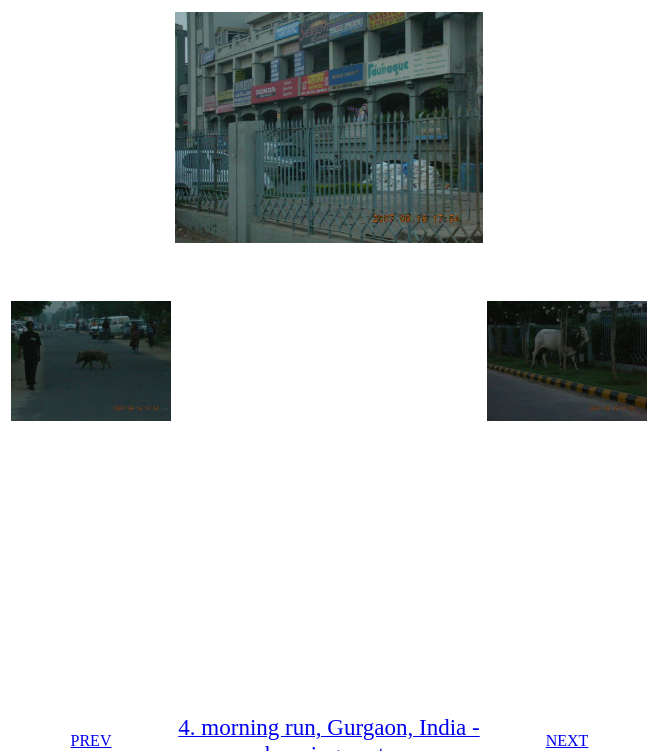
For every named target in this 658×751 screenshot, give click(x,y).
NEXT (567, 740)
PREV (91, 740)
